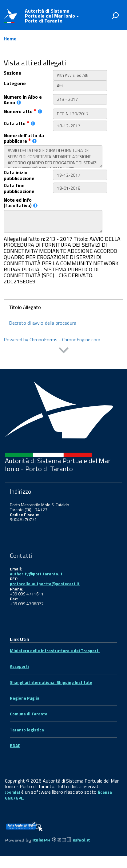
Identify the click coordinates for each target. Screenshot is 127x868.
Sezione (12, 73)
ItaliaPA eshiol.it (61, 840)
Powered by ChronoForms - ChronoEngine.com (52, 339)
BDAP (15, 745)
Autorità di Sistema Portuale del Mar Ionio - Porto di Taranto (52, 16)
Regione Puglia (25, 698)
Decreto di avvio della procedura (43, 323)
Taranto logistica (27, 730)
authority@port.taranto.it (36, 574)
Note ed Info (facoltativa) (21, 203)
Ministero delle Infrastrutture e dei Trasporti (55, 650)
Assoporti (19, 666)
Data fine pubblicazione (19, 188)
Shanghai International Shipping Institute (51, 682)
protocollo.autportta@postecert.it (45, 584)
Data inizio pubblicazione (19, 175)
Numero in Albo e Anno (23, 100)
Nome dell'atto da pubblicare (24, 138)
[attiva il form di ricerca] (115, 16)
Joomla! (12, 792)
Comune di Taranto (29, 714)
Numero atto (23, 111)
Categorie (15, 83)
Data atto (19, 123)
